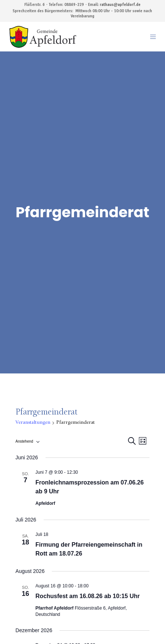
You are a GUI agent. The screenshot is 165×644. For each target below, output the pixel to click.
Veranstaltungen (33, 423)
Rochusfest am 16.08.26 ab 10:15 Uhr (88, 596)
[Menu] (151, 37)
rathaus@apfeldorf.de (120, 5)
